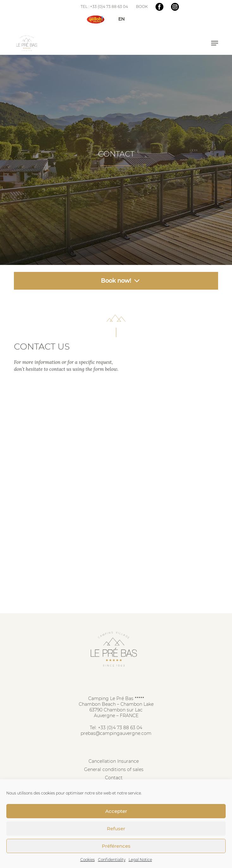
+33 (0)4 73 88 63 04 (120, 728)
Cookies (88, 860)
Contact (114, 778)
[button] (215, 43)
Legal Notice (140, 860)
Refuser (116, 829)
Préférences (116, 846)
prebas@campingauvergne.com (116, 733)
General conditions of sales (114, 769)
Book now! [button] (116, 281)
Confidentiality (112, 860)
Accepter (116, 811)
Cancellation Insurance (114, 761)
